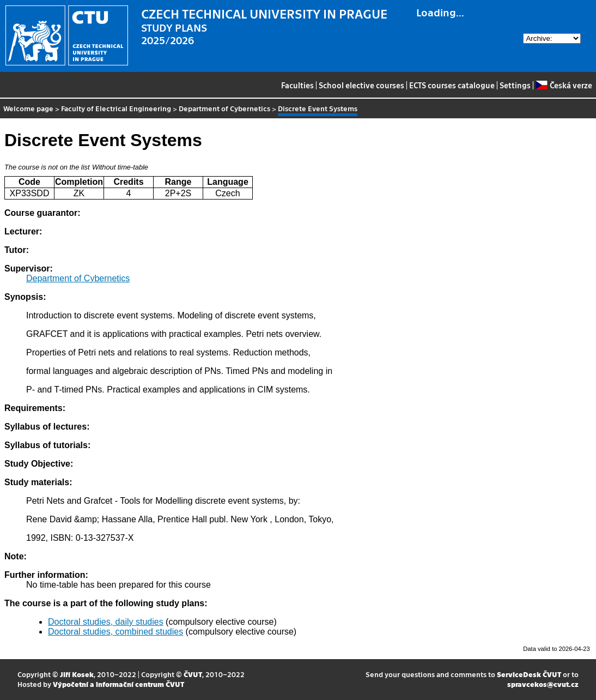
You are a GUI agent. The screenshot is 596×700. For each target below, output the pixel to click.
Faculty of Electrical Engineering (116, 108)
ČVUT (193, 674)
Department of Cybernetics (224, 108)
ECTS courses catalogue (452, 85)
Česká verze (564, 85)
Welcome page (28, 108)
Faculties (297, 85)
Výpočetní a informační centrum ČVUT (118, 684)
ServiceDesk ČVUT (529, 674)
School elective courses (361, 85)
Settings (515, 85)
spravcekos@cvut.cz (543, 684)
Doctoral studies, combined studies (115, 632)
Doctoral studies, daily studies (106, 622)
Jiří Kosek (77, 674)
